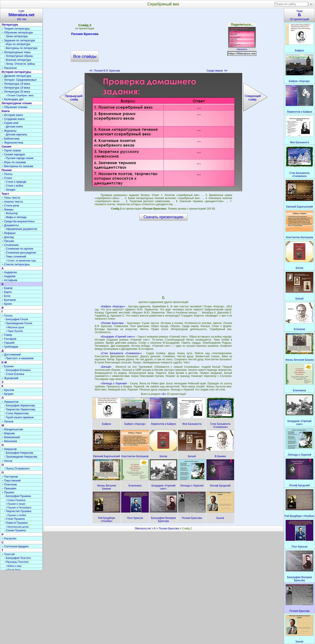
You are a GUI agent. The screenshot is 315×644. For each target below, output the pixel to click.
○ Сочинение (10, 245)
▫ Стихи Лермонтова (16, 413)
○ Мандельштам (12, 429)
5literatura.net (143, 528)
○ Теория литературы (16, 29)
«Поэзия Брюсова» (112, 323)
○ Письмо (8, 241)
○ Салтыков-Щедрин (15, 546)
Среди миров (217, 71)
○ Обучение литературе (17, 32)
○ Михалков (9, 441)
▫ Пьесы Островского (17, 469)
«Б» (164, 394)
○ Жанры (8, 209)
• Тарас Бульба (14, 331)
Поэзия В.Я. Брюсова (105, 71)
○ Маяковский (11, 437)
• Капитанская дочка (17, 527)
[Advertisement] (163, 42)
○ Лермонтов (10, 402)
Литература (10, 25)
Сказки (6, 146)
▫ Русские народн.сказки (19, 158)
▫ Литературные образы (19, 56)
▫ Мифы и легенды (15, 217)
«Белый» (106, 367)
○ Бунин (7, 304)
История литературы (16, 72)
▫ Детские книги (13, 127)
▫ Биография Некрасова (19, 453)
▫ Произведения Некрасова (21, 457)
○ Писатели (9, 68)
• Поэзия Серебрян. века (20, 95)
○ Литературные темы (16, 52)
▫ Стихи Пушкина (14, 519)
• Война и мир (14, 566)
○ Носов (7, 461)
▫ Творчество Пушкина (18, 511)
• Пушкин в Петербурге (19, 507)
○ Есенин (8, 366)
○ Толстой (8, 554)
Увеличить (242, 48)
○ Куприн (7, 394)
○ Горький (8, 343)
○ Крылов (8, 390)
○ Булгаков (9, 300)
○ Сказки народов (13, 154)
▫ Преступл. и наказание (19, 358)
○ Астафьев (9, 280)
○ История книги (12, 115)
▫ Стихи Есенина (14, 374)
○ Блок (6, 296)
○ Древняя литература (16, 76)
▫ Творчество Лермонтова (20, 409)
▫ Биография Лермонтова (20, 406)
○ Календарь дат (13, 99)
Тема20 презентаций (299, 15)
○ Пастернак (10, 477)
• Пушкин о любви (16, 515)
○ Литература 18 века (16, 84)
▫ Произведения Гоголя (18, 323)
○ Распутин (9, 538)
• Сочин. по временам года (21, 261)
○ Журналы (9, 131)
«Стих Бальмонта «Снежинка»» (121, 353)
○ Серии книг (10, 123)
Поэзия (7, 170)
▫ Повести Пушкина (16, 523)
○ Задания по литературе (18, 40)
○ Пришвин (9, 488)
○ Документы (10, 225)
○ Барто (7, 292)
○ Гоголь (7, 316)
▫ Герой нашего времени (19, 417)
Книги (6, 111)
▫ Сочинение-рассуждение (20, 253)
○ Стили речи (10, 206)
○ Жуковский (10, 378)
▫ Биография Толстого (17, 558)
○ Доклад (8, 237)
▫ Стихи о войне (14, 186)
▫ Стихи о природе (15, 182)
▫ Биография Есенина (17, 370)
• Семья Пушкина (16, 500)
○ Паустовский (11, 480)
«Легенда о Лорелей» (114, 383)
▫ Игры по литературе (17, 44)
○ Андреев (9, 276)
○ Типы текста (11, 198)
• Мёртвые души (15, 327)
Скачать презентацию (163, 217)
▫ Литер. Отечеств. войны (20, 64)
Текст (5, 194)
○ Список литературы (16, 264)
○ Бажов (7, 288)
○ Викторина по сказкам (17, 166)
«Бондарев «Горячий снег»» (118, 337)
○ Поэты (7, 174)
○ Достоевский (11, 354)
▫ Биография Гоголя (16, 319)
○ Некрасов (9, 449)
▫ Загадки (10, 190)
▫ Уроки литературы (16, 36)
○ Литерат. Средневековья (19, 80)
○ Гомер (7, 335)
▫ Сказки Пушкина (15, 530)
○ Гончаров (9, 339)
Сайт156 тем (21, 15)
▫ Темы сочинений (15, 257)
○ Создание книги (13, 119)
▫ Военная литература (17, 60)
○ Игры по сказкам (14, 162)
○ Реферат (9, 233)
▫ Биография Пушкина (17, 496)
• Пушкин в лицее (16, 504)
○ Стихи (7, 178)
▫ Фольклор (11, 213)
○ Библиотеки (10, 139)
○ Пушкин (8, 492)
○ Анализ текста (12, 202)
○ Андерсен (9, 272)
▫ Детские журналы (16, 135)
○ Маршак (8, 433)
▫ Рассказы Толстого (16, 562)
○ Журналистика (12, 143)
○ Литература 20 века (16, 92)
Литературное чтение (17, 103)
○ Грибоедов (10, 347)
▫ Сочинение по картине (19, 249)
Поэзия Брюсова (85, 35)
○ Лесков (7, 421)
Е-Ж (4, 362)
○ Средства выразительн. (18, 221)
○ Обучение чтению (15, 107)
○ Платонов (9, 484)
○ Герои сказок (11, 150)
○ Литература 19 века (16, 88)
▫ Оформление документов (21, 229)
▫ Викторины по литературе (21, 48)
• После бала (13, 570)
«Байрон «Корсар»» (113, 306)
